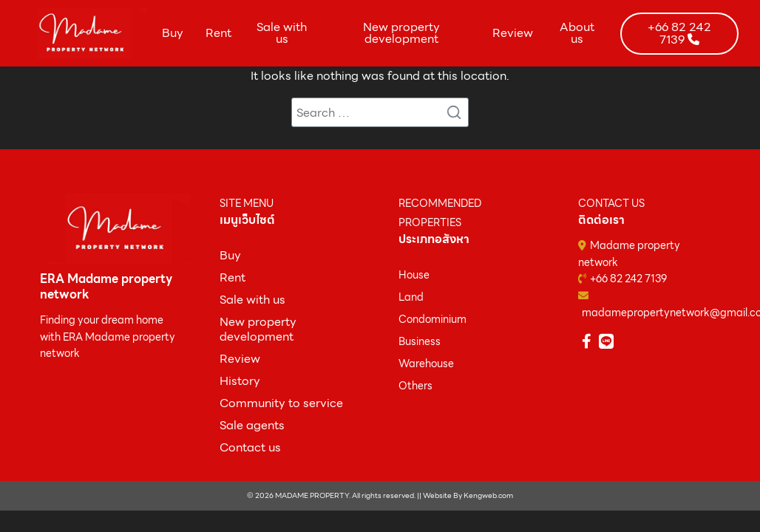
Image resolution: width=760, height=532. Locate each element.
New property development (401, 33)
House (414, 275)
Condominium (432, 319)
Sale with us (282, 33)
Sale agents (252, 425)
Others (415, 386)
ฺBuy (230, 255)
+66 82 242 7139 (628, 279)
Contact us (250, 447)
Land (411, 297)
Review (513, 33)
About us (577, 33)
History (240, 381)
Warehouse (426, 364)
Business (420, 341)
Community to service (281, 403)
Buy (173, 33)
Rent (218, 33)
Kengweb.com (488, 495)
